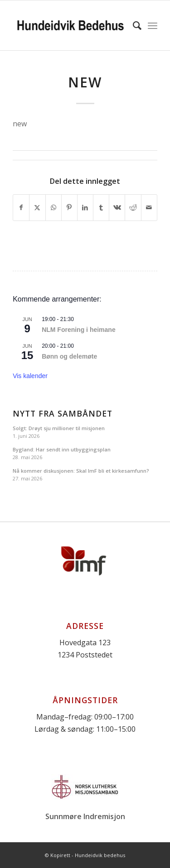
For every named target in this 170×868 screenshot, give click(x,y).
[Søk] (133, 25)
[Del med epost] (149, 207)
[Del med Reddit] (133, 207)
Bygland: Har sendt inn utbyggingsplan (62, 449)
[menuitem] (133, 25)
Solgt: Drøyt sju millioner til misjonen (59, 428)
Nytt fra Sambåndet (63, 414)
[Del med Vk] (117, 207)
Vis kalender (30, 376)
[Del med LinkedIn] (85, 207)
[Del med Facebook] (21, 207)
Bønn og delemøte (69, 356)
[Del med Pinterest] (69, 207)
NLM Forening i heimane (79, 330)
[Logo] (70, 25)
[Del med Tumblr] (101, 207)
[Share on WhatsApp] (53, 207)
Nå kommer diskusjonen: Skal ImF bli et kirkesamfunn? (81, 471)
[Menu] (153, 25)
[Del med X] (37, 207)
